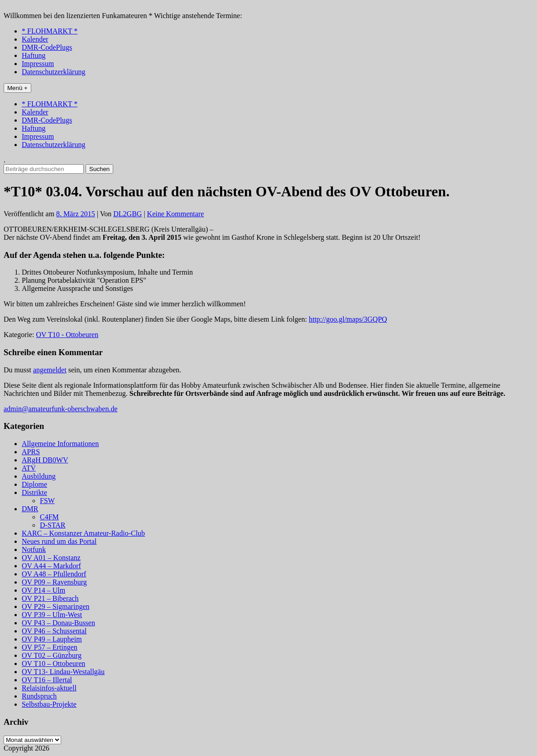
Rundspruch (39, 696)
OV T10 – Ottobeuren (53, 663)
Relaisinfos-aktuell (49, 688)
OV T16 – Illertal (47, 680)
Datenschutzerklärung (53, 72)
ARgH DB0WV (45, 460)
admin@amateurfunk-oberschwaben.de (61, 409)
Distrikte (34, 492)
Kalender (35, 39)
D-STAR (53, 525)
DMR (30, 509)
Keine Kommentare (176, 214)
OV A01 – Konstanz (51, 558)
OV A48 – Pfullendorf (54, 574)
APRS (31, 452)
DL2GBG (127, 214)
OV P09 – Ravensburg (54, 582)
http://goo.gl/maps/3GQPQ (348, 319)
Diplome (34, 484)
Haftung (34, 55)
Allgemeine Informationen (60, 444)
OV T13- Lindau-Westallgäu (63, 672)
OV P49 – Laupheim (52, 639)
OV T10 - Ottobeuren (67, 335)
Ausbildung (39, 476)
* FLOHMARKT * (50, 31)
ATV (29, 468)
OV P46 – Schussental (54, 631)
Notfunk (34, 549)
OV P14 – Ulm (43, 590)
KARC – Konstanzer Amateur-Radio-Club (83, 533)
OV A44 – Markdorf (51, 566)
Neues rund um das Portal (59, 541)
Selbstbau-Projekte (49, 704)
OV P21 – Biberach (50, 598)
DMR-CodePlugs (47, 47)
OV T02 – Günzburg (52, 655)
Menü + (17, 88)
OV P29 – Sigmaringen (55, 606)
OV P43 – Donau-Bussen (58, 623)
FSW (47, 501)
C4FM (49, 517)
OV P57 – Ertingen (50, 647)
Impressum (38, 64)
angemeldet (50, 370)
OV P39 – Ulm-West (52, 615)
